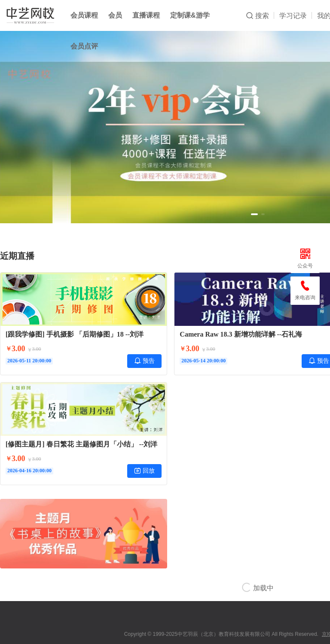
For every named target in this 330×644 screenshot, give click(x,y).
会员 (115, 15)
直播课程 (146, 15)
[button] (254, 214)
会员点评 (84, 46)
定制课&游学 (190, 15)
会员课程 (84, 15)
